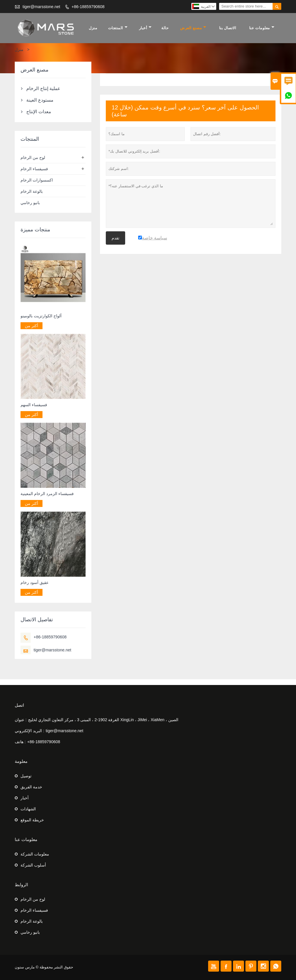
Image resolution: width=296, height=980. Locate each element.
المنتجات (118, 28)
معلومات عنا (262, 28)
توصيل (26, 776)
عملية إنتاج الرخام (43, 88)
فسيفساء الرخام (34, 169)
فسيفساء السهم (34, 405)
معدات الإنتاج (39, 112)
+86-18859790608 (88, 7)
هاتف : (20, 742)
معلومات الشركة (35, 854)
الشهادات (28, 809)
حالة (165, 28)
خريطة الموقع (32, 820)
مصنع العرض (193, 28)
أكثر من (32, 326)
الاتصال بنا (228, 28)
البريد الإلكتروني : (29, 731)
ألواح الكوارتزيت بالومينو (41, 316)
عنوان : (21, 720)
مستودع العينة (40, 100)
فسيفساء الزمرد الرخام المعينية (47, 494)
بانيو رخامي (30, 203)
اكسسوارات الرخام (37, 180)
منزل (93, 28)
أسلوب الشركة (33, 865)
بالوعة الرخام (32, 191)
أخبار (145, 28)
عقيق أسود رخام (35, 582)
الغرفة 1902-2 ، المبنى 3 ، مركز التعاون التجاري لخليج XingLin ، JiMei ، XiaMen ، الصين (103, 720)
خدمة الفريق (31, 787)
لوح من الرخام (33, 157)
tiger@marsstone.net (41, 7)
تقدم (115, 238)
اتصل (19, 705)
